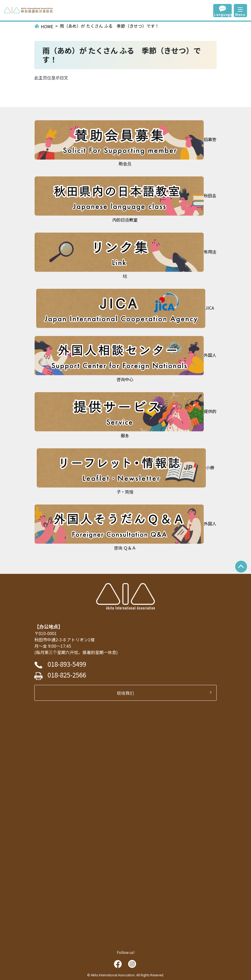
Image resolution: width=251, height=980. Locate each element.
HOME (47, 26)
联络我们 (128, 693)
